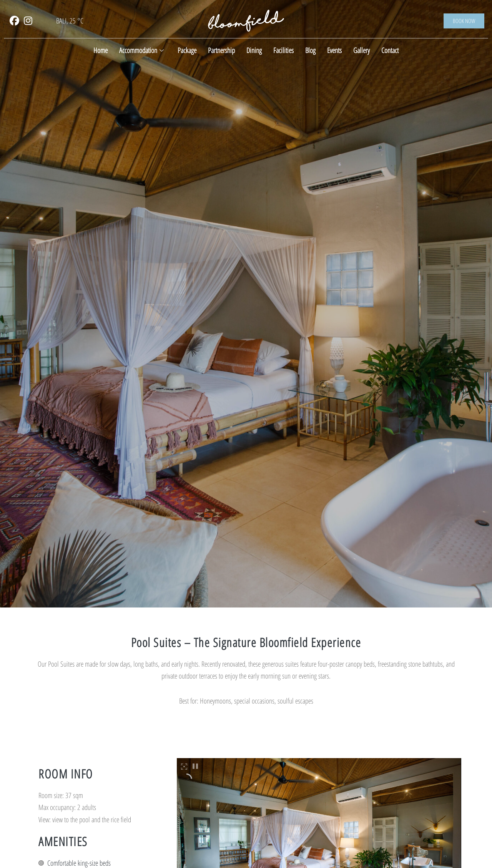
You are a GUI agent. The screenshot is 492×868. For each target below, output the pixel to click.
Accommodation (141, 51)
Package (187, 50)
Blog (310, 50)
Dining (254, 50)
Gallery (362, 50)
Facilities (283, 50)
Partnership (221, 50)
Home (101, 50)
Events (334, 50)
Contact (390, 50)
